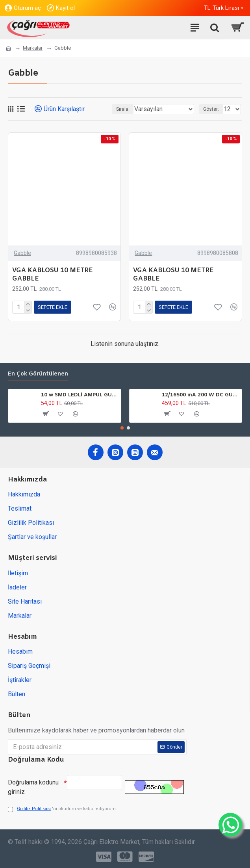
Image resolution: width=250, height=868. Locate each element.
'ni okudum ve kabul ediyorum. (62, 809)
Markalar (33, 48)
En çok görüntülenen (38, 374)
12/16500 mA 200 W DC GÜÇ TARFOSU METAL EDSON (200, 395)
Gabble (22, 253)
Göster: (211, 109)
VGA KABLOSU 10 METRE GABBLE (53, 275)
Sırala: (123, 109)
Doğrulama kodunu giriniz (33, 787)
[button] (122, 428)
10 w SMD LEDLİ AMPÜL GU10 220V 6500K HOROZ (80, 395)
